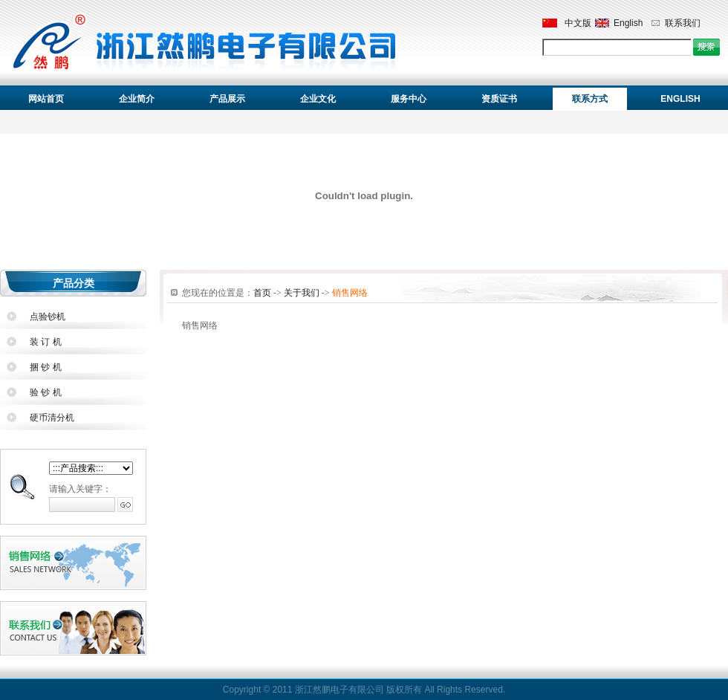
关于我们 (302, 293)
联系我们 (683, 23)
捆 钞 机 (46, 367)
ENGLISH (680, 99)
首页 (262, 293)
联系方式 (590, 99)
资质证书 (499, 99)
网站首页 (46, 99)
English (628, 23)
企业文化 (318, 99)
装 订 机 (46, 342)
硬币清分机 (52, 418)
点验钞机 (48, 317)
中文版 (578, 23)
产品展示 (227, 99)
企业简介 (137, 99)
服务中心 (409, 99)
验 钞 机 (46, 392)
